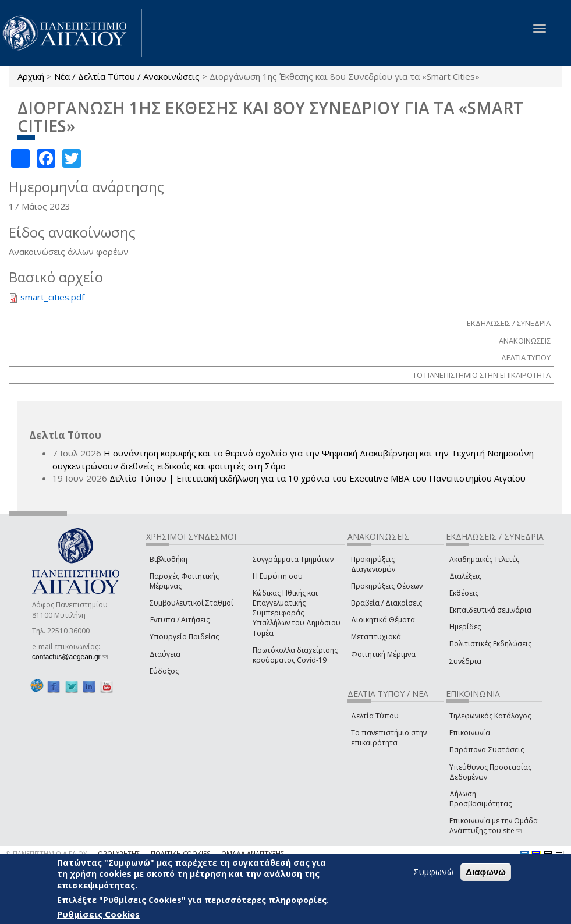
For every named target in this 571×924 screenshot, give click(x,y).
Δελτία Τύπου (375, 716)
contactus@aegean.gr (70, 657)
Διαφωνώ (486, 872)
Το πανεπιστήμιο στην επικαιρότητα (389, 738)
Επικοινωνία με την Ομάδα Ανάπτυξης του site (494, 826)
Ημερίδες (465, 627)
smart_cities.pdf (52, 297)
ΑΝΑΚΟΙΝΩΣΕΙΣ (525, 341)
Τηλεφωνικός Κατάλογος (490, 716)
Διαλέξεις (465, 576)
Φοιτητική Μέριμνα (383, 654)
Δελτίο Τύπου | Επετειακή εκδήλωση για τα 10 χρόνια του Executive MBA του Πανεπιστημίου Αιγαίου (318, 478)
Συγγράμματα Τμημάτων (293, 559)
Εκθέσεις (464, 593)
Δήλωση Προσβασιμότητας (480, 799)
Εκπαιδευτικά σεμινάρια (490, 610)
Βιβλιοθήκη (169, 559)
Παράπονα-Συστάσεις (487, 750)
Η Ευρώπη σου (278, 576)
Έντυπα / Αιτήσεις (180, 620)
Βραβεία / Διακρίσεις (386, 603)
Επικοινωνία (470, 733)
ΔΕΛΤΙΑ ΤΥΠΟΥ (526, 357)
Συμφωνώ (433, 872)
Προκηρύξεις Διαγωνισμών (373, 564)
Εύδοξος (164, 671)
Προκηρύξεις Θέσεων (387, 586)
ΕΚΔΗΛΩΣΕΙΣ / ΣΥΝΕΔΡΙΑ (509, 323)
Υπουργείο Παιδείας (184, 637)
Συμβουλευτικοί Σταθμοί (191, 603)
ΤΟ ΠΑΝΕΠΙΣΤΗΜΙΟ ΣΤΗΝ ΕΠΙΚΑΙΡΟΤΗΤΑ (482, 375)
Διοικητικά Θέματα (383, 620)
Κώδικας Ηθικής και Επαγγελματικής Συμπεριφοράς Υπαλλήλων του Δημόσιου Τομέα (297, 613)
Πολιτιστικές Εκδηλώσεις (490, 644)
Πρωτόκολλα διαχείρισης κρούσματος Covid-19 (295, 655)
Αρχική (31, 76)
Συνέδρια (465, 661)
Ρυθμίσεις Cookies (98, 914)
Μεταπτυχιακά (376, 637)
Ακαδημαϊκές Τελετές (484, 559)
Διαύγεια (165, 654)
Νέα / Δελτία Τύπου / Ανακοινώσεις (127, 76)
